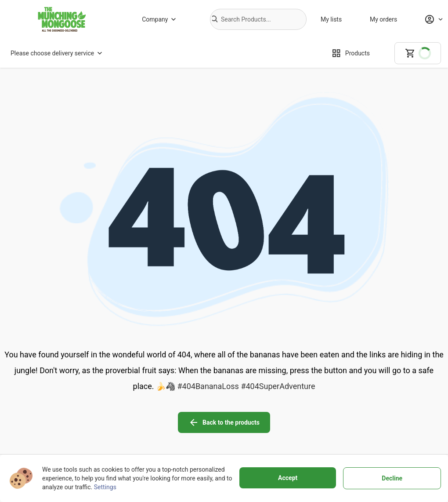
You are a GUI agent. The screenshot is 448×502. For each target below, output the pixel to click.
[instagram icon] (364, 413)
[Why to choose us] (136, 432)
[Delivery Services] (203, 420)
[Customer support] (203, 444)
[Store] (136, 444)
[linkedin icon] (413, 413)
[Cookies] (279, 444)
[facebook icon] (339, 413)
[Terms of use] (279, 420)
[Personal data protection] (279, 432)
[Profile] (434, 19)
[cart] (418, 53)
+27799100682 (64, 444)
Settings (105, 487)
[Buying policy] (203, 432)
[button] (215, 19)
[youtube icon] (388, 413)
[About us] (136, 420)
